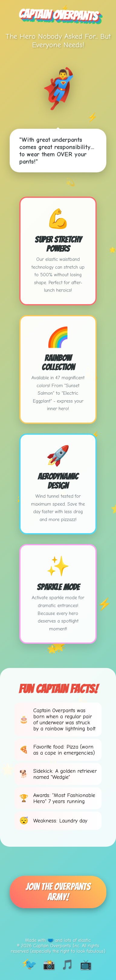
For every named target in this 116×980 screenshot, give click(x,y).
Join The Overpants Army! (58, 892)
